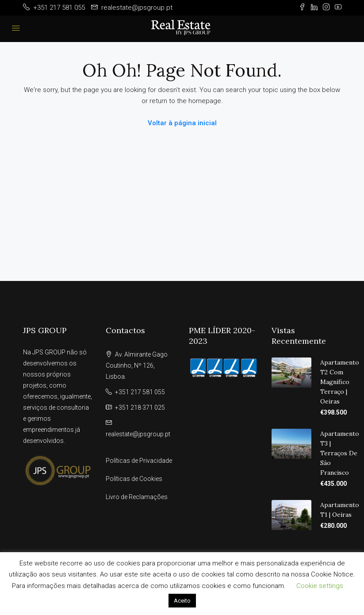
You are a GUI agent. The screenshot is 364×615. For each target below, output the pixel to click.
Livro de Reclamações (137, 497)
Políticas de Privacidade (139, 461)
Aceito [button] (182, 601)
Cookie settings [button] (320, 586)
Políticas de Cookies (134, 479)
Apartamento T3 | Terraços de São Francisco (340, 453)
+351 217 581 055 (140, 392)
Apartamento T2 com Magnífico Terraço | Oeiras (340, 382)
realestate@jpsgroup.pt (138, 434)
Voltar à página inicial (182, 123)
